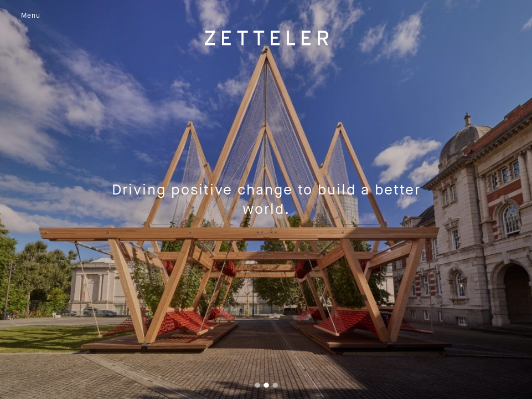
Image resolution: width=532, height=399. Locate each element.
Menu (31, 16)
